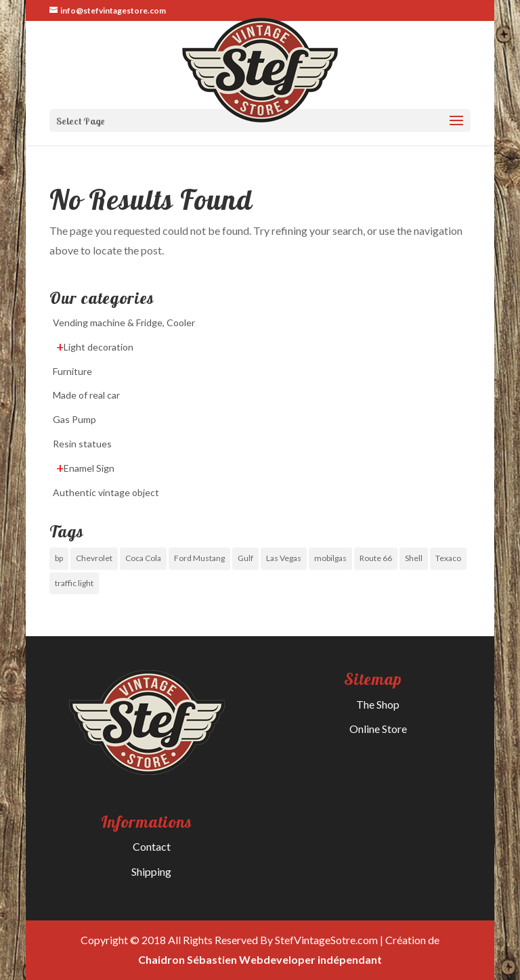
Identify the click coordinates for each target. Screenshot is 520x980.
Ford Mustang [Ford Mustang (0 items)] (199, 558)
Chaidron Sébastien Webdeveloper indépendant (260, 959)
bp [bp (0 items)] (59, 558)
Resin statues (82, 444)
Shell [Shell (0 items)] (414, 558)
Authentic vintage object (106, 492)
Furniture (72, 371)
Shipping (151, 871)
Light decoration (99, 347)
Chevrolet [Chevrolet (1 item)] (94, 558)
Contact (152, 846)
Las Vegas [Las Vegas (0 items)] (284, 558)
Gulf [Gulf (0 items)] (245, 558)
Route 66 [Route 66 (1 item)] (376, 558)
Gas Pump (74, 419)
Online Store (378, 729)
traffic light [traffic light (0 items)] (74, 583)
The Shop (378, 704)
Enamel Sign (89, 468)
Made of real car (86, 395)
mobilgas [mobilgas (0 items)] (330, 558)
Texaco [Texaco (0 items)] (448, 558)
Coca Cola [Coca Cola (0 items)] (143, 558)
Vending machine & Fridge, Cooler (124, 322)
